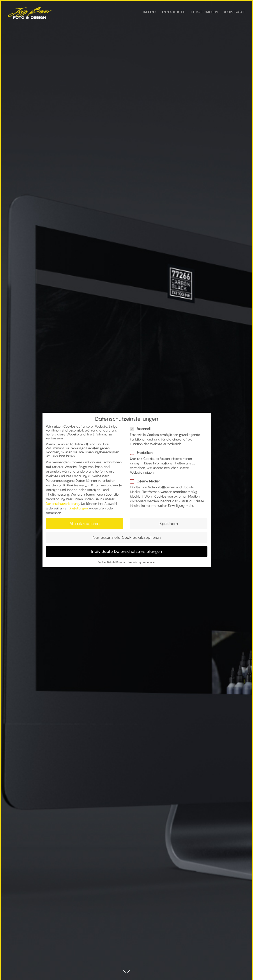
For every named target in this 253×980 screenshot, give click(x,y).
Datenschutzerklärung (63, 505)
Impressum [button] (149, 564)
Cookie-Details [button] (106, 564)
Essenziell (142, 431)
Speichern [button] (169, 525)
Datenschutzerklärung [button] (129, 564)
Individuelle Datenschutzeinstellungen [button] (127, 553)
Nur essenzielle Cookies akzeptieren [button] (127, 539)
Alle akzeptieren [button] (84, 525)
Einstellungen (78, 510)
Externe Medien (147, 483)
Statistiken (143, 455)
